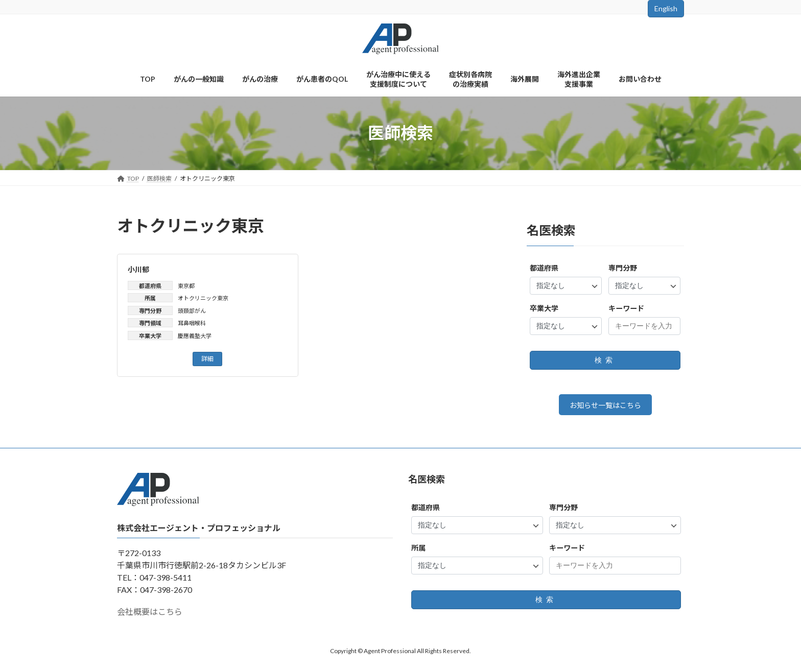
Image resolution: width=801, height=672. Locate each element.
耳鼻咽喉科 (192, 323)
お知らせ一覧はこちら (605, 407)
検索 (605, 360)
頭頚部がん (192, 311)
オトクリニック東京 (203, 298)
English (666, 8)
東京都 (186, 286)
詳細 (207, 359)
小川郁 (138, 269)
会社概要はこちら (150, 615)
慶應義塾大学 (195, 336)
